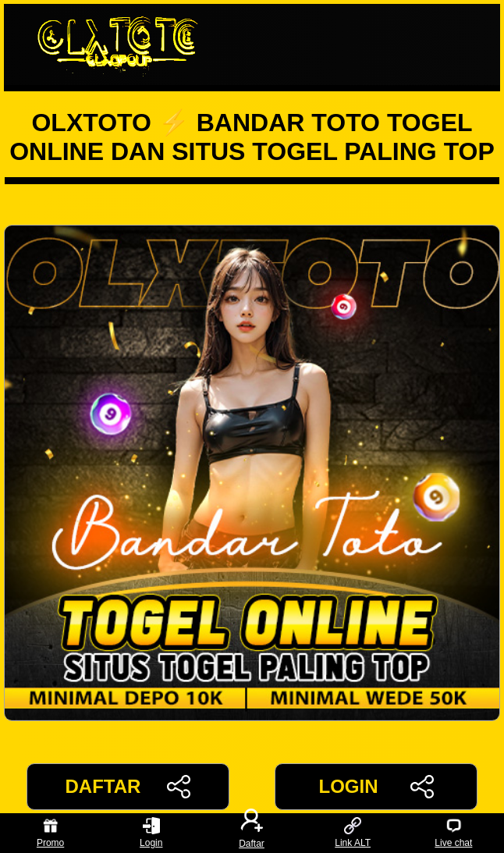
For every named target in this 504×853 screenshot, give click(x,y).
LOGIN (376, 787)
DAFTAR (128, 787)
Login (151, 833)
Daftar (252, 833)
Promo (50, 833)
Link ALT (353, 833)
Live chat (453, 833)
